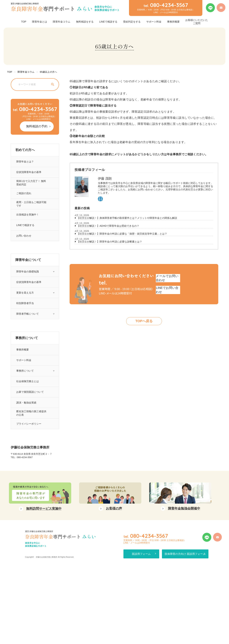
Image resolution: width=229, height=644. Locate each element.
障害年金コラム (62, 22)
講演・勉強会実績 (26, 437)
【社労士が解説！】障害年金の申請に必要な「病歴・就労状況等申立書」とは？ (122, 234)
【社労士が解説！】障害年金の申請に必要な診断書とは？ (109, 242)
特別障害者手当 (25, 324)
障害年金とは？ (25, 161)
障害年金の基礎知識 (27, 286)
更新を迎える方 (25, 312)
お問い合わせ (23, 249)
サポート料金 (154, 22)
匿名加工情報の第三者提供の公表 (31, 450)
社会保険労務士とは (27, 412)
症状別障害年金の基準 (29, 173)
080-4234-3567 (35, 109)
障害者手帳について (27, 337)
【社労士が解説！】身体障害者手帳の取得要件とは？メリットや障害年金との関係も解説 (127, 218)
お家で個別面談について (30, 425)
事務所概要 (173, 22)
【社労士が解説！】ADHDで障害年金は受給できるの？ (108, 226)
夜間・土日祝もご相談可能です (31, 211)
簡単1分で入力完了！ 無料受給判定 (31, 186)
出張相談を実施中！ (27, 224)
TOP (24, 22)
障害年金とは (40, 22)
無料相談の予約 (39, 126)
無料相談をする (85, 22)
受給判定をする (132, 22)
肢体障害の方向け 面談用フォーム (191, 629)
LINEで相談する (108, 22)
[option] (40, 572)
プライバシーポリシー (29, 462)
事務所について (25, 399)
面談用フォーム (141, 629)
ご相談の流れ (23, 199)
